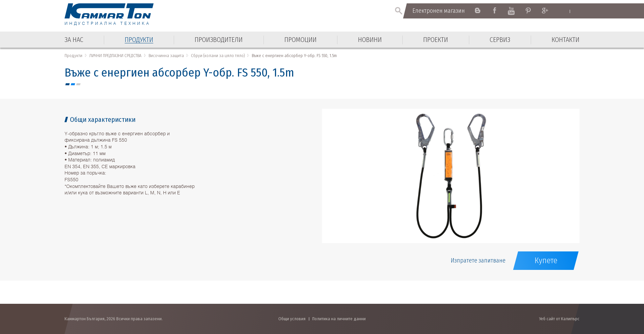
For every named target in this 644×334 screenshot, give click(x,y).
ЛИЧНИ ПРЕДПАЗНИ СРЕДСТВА (115, 56)
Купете (546, 260)
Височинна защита (166, 56)
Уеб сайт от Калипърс (559, 319)
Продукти (73, 56)
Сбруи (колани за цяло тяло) (218, 56)
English (563, 11)
